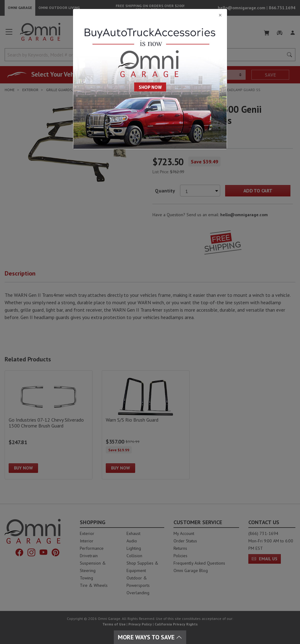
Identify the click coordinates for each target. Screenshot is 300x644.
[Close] (150, 15)
